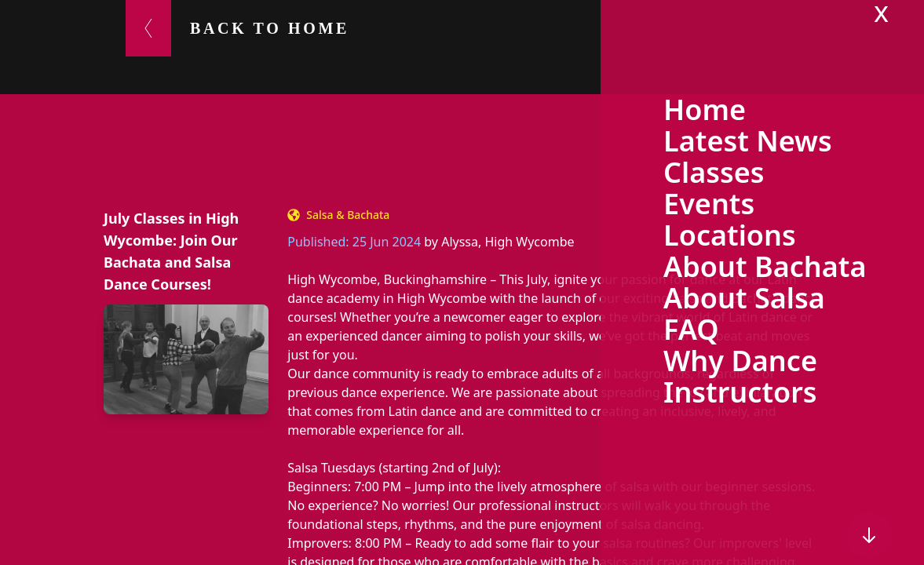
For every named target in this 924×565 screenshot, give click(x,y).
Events (709, 204)
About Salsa (744, 298)
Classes (714, 172)
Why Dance (740, 361)
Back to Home (270, 28)
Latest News (748, 141)
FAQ (691, 329)
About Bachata (765, 266)
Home (705, 109)
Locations (730, 235)
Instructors (740, 392)
